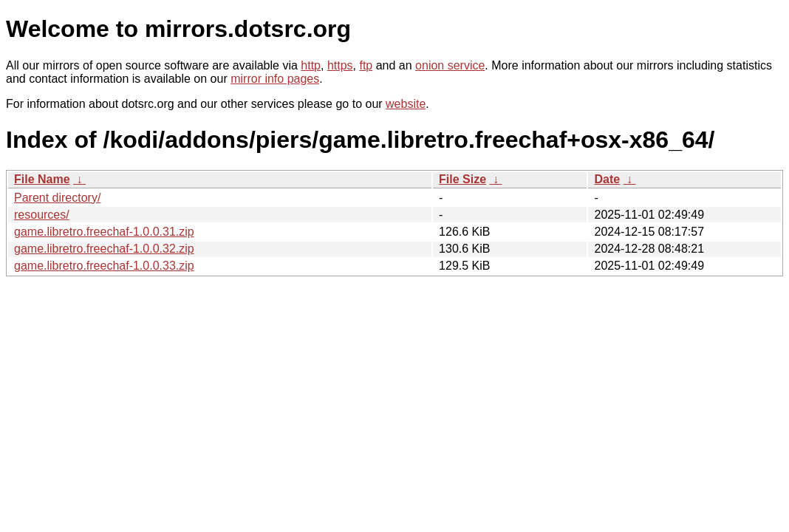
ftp (366, 65)
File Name (42, 179)
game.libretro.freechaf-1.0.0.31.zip (104, 232)
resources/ (42, 215)
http (311, 65)
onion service (450, 65)
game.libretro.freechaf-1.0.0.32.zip (104, 249)
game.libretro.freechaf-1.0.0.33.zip (104, 266)
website (406, 104)
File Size (462, 179)
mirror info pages (275, 79)
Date (607, 179)
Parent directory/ (57, 198)
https (340, 65)
